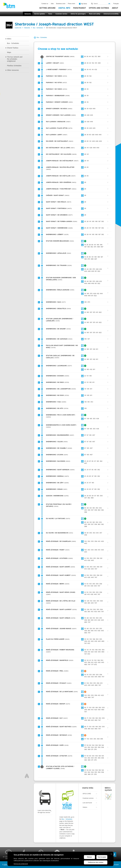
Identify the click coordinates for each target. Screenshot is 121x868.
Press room (71, 4)
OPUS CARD (87, 794)
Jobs (52, 4)
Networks (28, 14)
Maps (9, 52)
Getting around (47, 8)
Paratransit (80, 8)
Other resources (13, 70)
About (115, 8)
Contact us (45, 4)
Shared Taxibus (13, 48)
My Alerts (83, 4)
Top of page (27, 776)
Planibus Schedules (14, 66)
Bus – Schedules (67, 819)
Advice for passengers (78, 14)
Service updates (40, 14)
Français (116, 4)
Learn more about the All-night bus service (44, 811)
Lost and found (87, 803)
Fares (50, 14)
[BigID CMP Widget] (60, 859)
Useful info (64, 8)
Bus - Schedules (38, 28)
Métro (9, 39)
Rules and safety (95, 14)
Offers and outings (99, 8)
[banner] (10, 6)
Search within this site (92, 4)
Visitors (85, 807)
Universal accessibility (111, 14)
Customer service (61, 14)
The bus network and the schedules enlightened (15, 59)
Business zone (61, 4)
